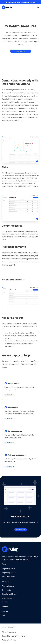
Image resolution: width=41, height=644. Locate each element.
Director (5, 602)
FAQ (3, 615)
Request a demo (21, 51)
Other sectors (7, 590)
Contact (5, 611)
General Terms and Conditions (13, 636)
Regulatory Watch (9, 569)
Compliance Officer (9, 594)
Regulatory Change (9, 573)
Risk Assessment (8, 576)
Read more (9, 395)
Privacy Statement (9, 632)
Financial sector (8, 586)
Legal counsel (7, 598)
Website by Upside (9, 640)
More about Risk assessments (13, 280)
